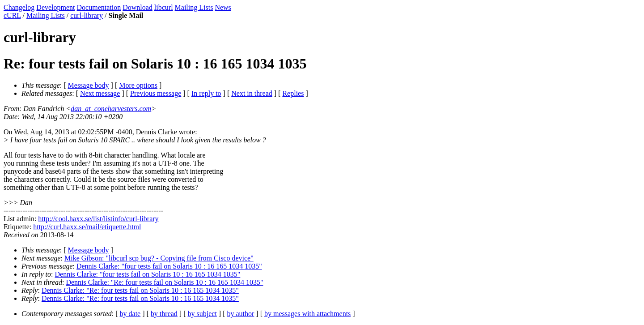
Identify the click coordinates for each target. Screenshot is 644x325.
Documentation (99, 7)
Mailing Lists (194, 7)
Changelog (19, 7)
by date (130, 314)
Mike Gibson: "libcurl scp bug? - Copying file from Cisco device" (159, 258)
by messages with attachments (307, 314)
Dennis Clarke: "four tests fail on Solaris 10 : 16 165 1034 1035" (169, 266)
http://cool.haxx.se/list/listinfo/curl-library (98, 219)
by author (240, 314)
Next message (100, 93)
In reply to (206, 93)
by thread (164, 314)
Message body (89, 85)
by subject (202, 314)
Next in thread (252, 93)
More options (138, 85)
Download (138, 7)
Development (55, 7)
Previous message (156, 93)
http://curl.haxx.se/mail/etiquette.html (87, 227)
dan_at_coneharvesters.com (111, 109)
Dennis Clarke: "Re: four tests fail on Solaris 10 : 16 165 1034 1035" (164, 282)
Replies (293, 93)
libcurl (164, 7)
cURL (12, 15)
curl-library (87, 15)
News (223, 7)
